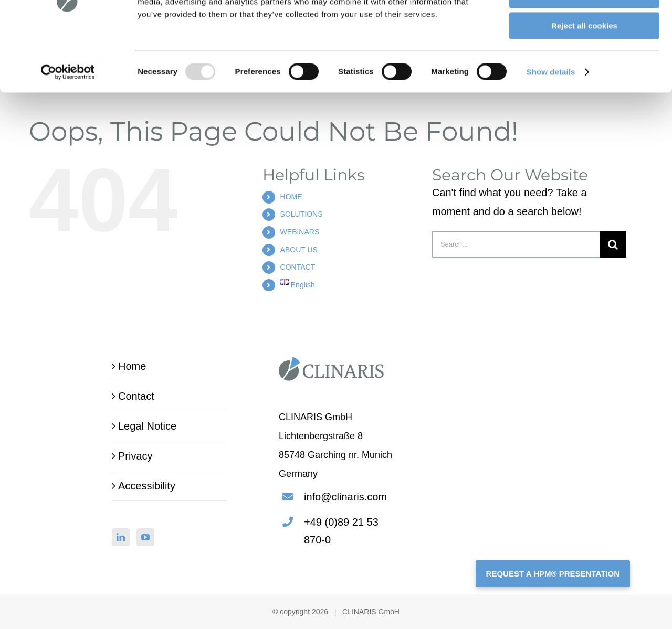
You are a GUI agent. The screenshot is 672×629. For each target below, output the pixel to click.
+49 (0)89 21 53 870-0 (341, 531)
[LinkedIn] (121, 537)
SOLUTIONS (302, 214)
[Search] (613, 244)
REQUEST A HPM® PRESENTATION (553, 574)
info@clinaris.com (345, 497)
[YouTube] (145, 537)
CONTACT (298, 267)
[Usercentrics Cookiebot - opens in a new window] (68, 134)
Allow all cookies (585, 26)
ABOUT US (299, 250)
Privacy (135, 456)
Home (132, 366)
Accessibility (147, 486)
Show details (551, 134)
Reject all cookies (584, 87)
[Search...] (516, 244)
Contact (136, 396)
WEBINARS (300, 232)
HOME (291, 197)
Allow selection (584, 57)
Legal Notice (147, 426)
